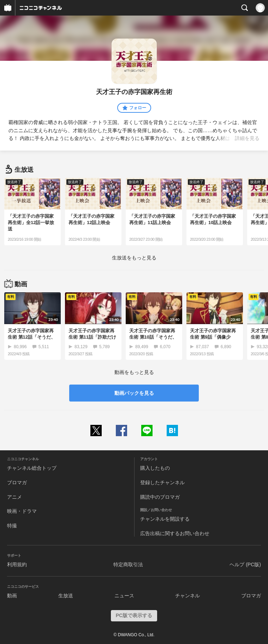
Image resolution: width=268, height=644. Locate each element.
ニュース (124, 596)
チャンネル (187, 596)
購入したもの (155, 468)
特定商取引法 (128, 564)
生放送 (66, 596)
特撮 (12, 526)
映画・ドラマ (22, 511)
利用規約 (17, 564)
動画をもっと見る (134, 372)
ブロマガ (17, 482)
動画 (12, 596)
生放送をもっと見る (134, 258)
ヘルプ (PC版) (245, 564)
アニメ (14, 497)
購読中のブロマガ (160, 497)
